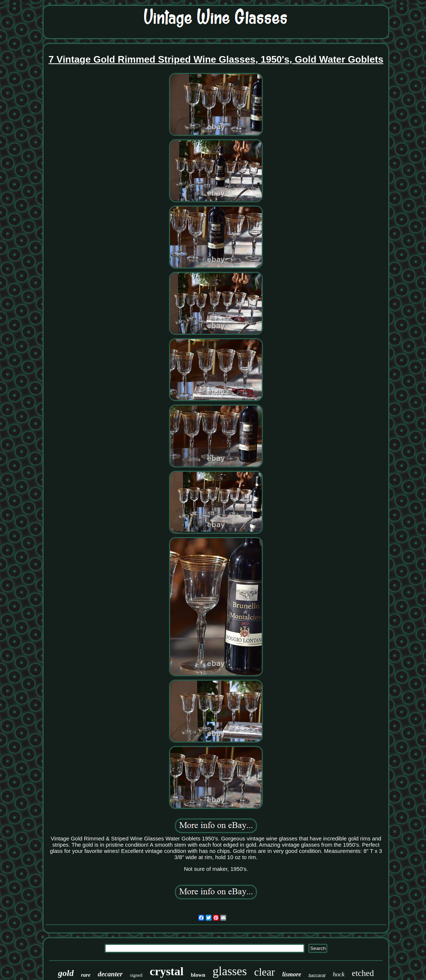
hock (339, 974)
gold (66, 973)
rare (86, 975)
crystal (166, 971)
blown (198, 975)
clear (264, 972)
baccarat (317, 976)
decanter (110, 974)
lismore (292, 974)
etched (363, 973)
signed (136, 975)
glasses (230, 971)
